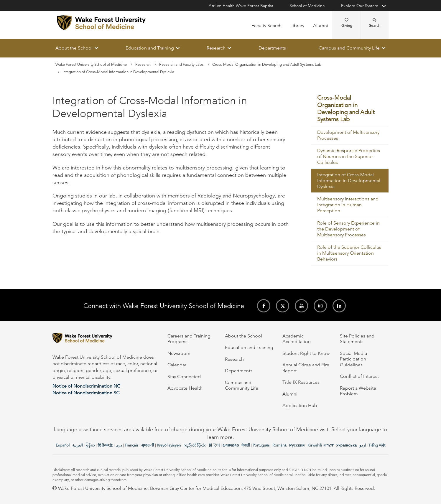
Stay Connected (184, 377)
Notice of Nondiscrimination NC (86, 386)
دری (119, 445)
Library (297, 25)
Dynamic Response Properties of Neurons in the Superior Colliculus (349, 156)
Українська (347, 445)
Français (132, 445)
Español (63, 445)
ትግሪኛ (329, 445)
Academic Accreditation (297, 339)
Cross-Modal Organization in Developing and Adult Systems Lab (267, 64)
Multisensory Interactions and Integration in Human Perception (348, 205)
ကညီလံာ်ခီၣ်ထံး (195, 445)
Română (279, 445)
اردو (363, 445)
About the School (74, 48)
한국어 (214, 445)
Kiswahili (315, 445)
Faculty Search (266, 25)
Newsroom (179, 353)
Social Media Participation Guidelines (353, 359)
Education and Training (150, 48)
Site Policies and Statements (357, 339)
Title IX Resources (301, 382)
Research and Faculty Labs (181, 64)
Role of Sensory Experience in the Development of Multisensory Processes (348, 229)
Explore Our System (360, 6)
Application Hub (300, 405)
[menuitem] (350, 109)
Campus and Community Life (349, 48)
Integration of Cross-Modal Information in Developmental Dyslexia (349, 181)
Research (216, 48)
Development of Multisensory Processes (348, 135)
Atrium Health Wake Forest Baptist (241, 6)
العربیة (78, 445)
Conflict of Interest (359, 376)
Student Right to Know (306, 353)
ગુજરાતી (148, 445)
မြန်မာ (90, 445)
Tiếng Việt (377, 445)
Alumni (321, 25)
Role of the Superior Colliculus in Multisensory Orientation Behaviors (349, 253)
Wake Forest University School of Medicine (91, 64)
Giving (347, 23)
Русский (297, 445)
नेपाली (246, 445)
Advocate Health (185, 388)
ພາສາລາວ (231, 445)
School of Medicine (307, 6)
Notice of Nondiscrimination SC (86, 393)
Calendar (177, 365)
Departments (272, 48)
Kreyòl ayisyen (169, 445)
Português (261, 445)
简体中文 (105, 445)
